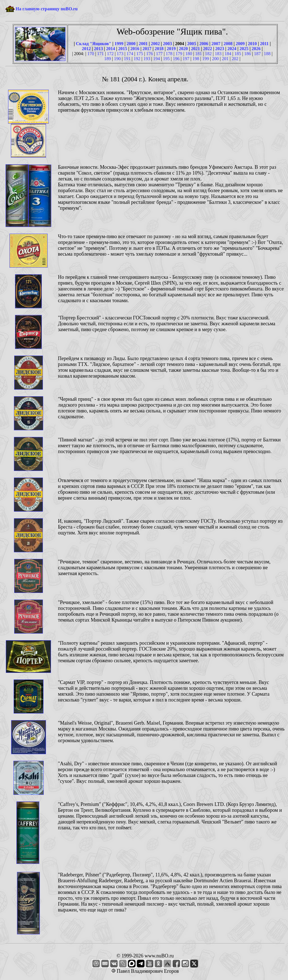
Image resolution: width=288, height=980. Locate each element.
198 (196, 59)
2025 (244, 49)
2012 (86, 49)
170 (91, 54)
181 (199, 54)
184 (228, 54)
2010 (252, 44)
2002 (155, 44)
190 (117, 59)
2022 (208, 49)
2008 (228, 44)
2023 (220, 49)
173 (120, 54)
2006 (204, 44)
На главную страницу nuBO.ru (47, 9)
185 (238, 54)
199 (206, 59)
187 (257, 54)
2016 (135, 49)
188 (267, 54)
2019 (171, 49)
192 (137, 59)
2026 (256, 49)
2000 (131, 44)
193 (147, 59)
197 (186, 59)
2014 (111, 49)
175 (140, 54)
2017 (147, 49)
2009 (240, 44)
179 (179, 54)
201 (225, 59)
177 (159, 54)
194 (157, 59)
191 (127, 59)
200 (215, 59)
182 (208, 54)
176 (150, 54)
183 (218, 54)
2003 (167, 44)
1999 (119, 44)
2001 (143, 44)
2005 (192, 44)
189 (108, 59)
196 (176, 59)
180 (189, 54)
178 (169, 54)
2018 (159, 49)
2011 (264, 44)
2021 (196, 49)
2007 (216, 44)
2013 (99, 49)
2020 (183, 49)
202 (235, 59)
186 (248, 54)
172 (110, 54)
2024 (232, 49)
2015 (123, 49)
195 (166, 59)
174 (130, 54)
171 (101, 54)
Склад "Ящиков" (93, 44)
